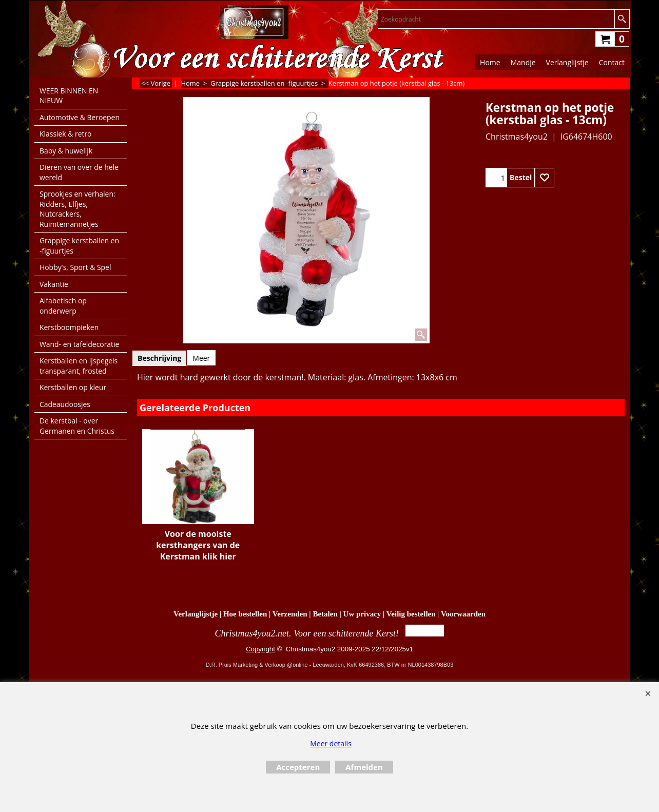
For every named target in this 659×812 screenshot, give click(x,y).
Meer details (331, 743)
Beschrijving (159, 358)
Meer (201, 358)
